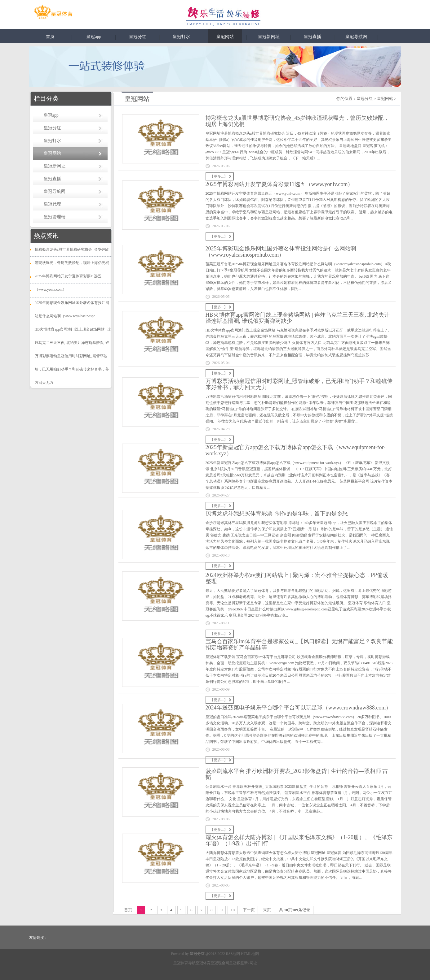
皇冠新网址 (269, 37)
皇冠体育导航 (184, 963)
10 (233, 910)
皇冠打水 (181, 37)
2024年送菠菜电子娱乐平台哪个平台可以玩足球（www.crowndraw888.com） (299, 708)
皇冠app (94, 37)
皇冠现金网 (220, 963)
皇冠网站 (225, 37)
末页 (267, 910)
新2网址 (250, 963)
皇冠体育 (203, 963)
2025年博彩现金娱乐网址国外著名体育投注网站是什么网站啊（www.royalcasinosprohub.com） (281, 252)
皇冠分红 (138, 37)
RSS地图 (233, 954)
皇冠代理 (52, 204)
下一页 (249, 910)
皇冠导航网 (356, 37)
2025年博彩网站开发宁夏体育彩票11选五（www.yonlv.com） (279, 184)
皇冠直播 (313, 37)
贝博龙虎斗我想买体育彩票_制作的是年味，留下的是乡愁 (277, 514)
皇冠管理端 (55, 217)
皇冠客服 (237, 963)
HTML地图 (250, 954)
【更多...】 (219, 176)
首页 (50, 37)
